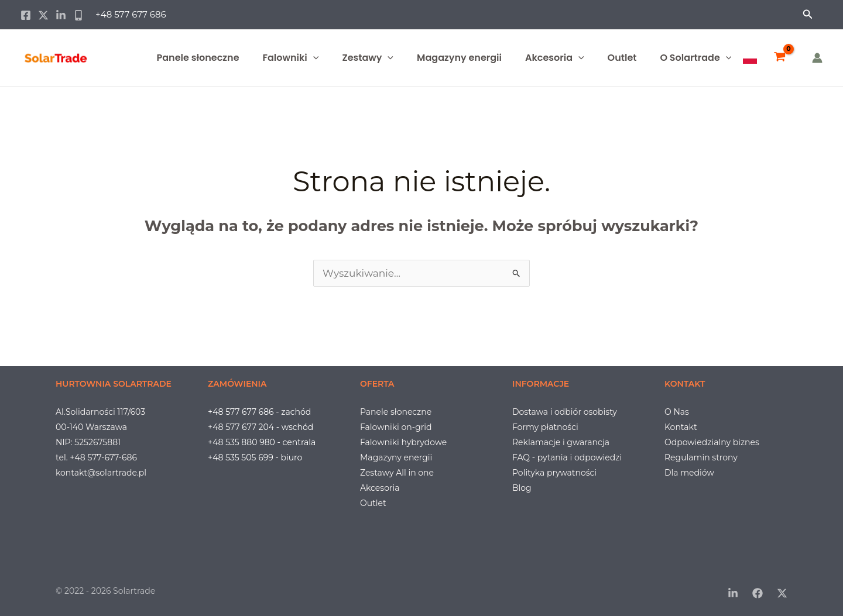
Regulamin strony (701, 457)
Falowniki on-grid (396, 427)
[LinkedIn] (733, 593)
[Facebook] (26, 15)
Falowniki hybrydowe (403, 442)
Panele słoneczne (198, 58)
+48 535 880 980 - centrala (262, 442)
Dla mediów (689, 473)
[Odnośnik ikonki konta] (817, 58)
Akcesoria (555, 58)
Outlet (622, 58)
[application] (313, 58)
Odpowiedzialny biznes (712, 442)
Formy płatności (545, 427)
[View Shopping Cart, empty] (780, 58)
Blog (522, 488)
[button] (808, 15)
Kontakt (681, 427)
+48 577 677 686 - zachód (259, 412)
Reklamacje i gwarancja (561, 442)
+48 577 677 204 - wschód (261, 427)
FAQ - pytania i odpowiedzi (567, 457)
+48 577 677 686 (131, 14)
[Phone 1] (78, 15)
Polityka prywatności (554, 473)
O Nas (677, 412)
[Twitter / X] (43, 15)
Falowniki (291, 58)
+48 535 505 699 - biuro (255, 457)
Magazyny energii (459, 58)
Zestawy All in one (397, 473)
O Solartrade (695, 58)
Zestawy (368, 58)
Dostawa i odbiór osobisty (565, 412)
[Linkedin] (61, 15)
